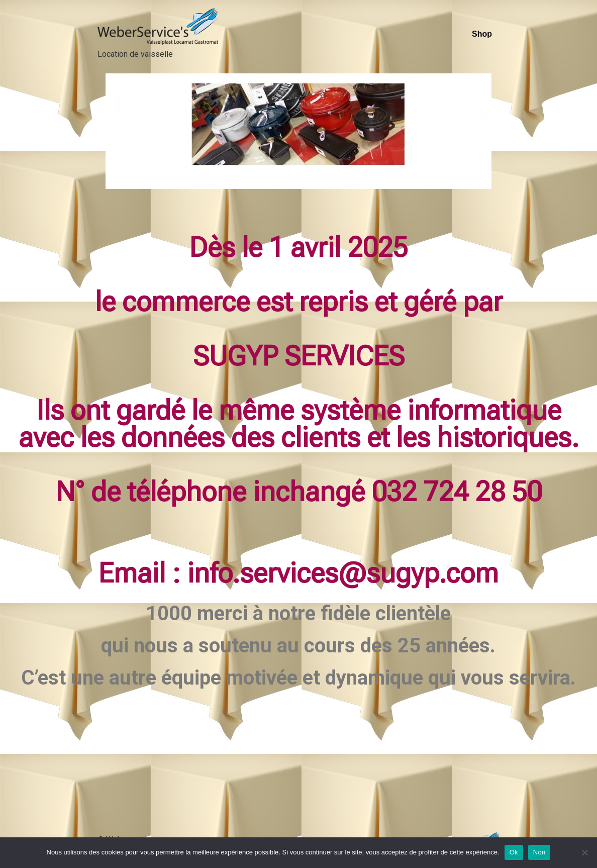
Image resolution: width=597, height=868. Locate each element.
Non (539, 852)
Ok (514, 852)
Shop (482, 34)
